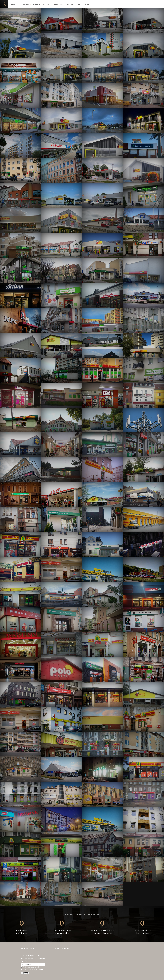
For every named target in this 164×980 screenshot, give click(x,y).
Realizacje (146, 4)
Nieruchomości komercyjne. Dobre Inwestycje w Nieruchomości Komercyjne (4, 4)
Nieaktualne (83, 4)
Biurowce (59, 4)
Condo (70, 4)
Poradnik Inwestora (129, 4)
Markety (25, 4)
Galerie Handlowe (42, 4)
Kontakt (157, 4)
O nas (114, 4)
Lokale (14, 4)
